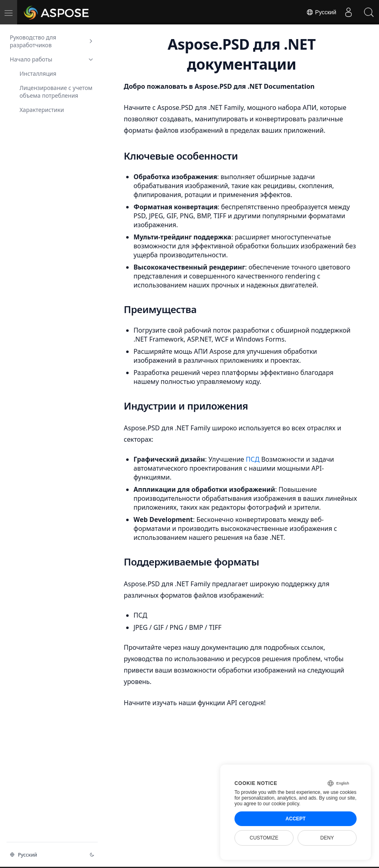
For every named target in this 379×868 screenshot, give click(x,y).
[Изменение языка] (45, 855)
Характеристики (42, 110)
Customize (264, 838)
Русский (321, 12)
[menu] (9, 12)
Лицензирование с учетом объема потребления (56, 92)
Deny (327, 838)
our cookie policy (281, 804)
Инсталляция (38, 73)
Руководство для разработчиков (52, 41)
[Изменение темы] (92, 855)
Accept (295, 819)
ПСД (254, 459)
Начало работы (52, 59)
